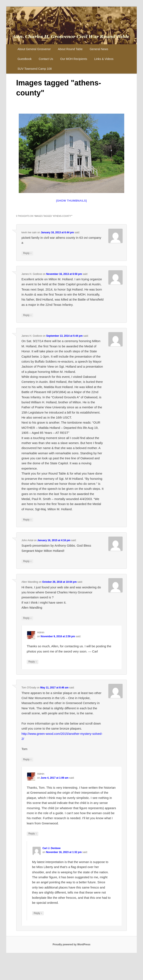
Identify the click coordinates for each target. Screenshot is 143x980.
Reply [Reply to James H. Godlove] (27, 315)
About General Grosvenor (34, 49)
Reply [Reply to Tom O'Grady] (27, 760)
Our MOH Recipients (74, 59)
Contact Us (46, 59)
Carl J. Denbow (52, 848)
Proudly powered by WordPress (71, 944)
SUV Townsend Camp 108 (35, 69)
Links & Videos (104, 59)
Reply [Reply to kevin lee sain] (27, 253)
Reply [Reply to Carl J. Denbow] (38, 913)
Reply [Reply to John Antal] (27, 561)
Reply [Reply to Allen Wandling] (27, 618)
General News (99, 49)
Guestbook (25, 59)
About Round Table (70, 49)
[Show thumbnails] (71, 201)
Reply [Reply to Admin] (33, 662)
